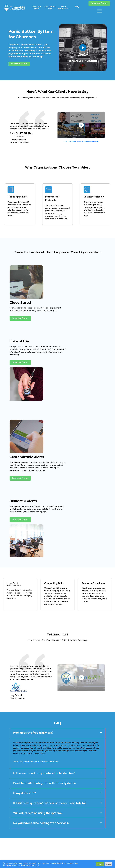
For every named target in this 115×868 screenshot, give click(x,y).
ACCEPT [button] (100, 864)
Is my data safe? (24, 793)
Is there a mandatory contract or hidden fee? (44, 773)
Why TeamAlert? (64, 8)
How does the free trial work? (33, 733)
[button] (99, 3)
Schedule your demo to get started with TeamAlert (36, 762)
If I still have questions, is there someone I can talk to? (50, 803)
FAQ (77, 7)
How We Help (37, 8)
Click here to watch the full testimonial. (81, 142)
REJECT (108, 864)
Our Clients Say (50, 8)
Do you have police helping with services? (41, 823)
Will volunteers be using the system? (38, 813)
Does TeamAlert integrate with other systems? (45, 783)
